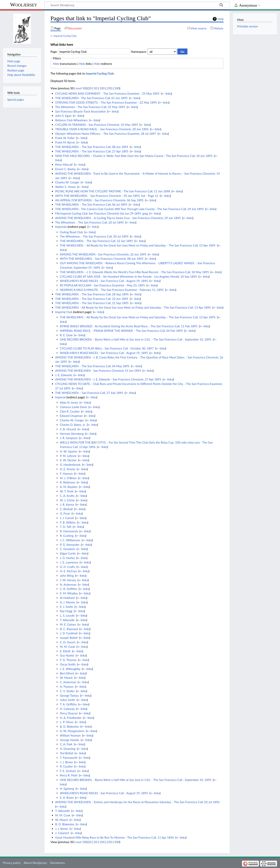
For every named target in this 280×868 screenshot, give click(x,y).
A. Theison (67, 687)
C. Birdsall (66, 509)
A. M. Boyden (69, 487)
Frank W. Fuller (65, 138)
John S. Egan (63, 116)
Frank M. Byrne (65, 142)
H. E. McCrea (68, 571)
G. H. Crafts (67, 567)
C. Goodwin (67, 549)
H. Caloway (67, 709)
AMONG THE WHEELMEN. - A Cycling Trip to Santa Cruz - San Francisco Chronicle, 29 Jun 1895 (118, 218)
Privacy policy (12, 863)
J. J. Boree (66, 762)
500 (117, 88)
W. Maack (66, 678)
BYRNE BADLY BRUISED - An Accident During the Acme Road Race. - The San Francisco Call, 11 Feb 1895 (129, 326)
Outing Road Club (71, 232)
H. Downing (68, 749)
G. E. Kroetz (68, 469)
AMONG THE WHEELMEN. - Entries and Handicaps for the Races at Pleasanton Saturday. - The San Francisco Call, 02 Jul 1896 (137, 802)
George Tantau (69, 695)
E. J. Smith (66, 607)
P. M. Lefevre (68, 456)
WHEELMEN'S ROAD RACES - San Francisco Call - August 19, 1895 (104, 281)
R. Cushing (67, 536)
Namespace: (139, 52)
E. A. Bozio (67, 798)
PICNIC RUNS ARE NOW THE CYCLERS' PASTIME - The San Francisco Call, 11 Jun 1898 (113, 191)
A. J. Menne (67, 602)
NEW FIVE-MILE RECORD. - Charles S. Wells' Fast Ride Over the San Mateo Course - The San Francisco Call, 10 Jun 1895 (134, 156)
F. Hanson (66, 474)
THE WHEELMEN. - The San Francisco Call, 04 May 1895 (92, 366)
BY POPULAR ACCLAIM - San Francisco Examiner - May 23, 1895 (102, 285)
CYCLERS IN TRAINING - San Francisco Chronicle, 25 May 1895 (97, 125)
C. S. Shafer (67, 691)
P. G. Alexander (70, 545)
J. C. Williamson (70, 540)
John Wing (67, 576)
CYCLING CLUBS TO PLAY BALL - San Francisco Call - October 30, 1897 (107, 348)
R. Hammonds (69, 531)
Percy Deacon (69, 713)
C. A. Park (66, 744)
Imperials (61, 227)
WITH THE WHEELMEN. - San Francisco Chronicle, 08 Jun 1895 (102, 259)
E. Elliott (65, 651)
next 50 (81, 88)
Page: (54, 52)
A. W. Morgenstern (72, 731)
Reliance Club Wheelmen (71, 120)
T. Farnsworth (69, 758)
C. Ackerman (68, 682)
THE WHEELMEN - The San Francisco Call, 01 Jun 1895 (91, 98)
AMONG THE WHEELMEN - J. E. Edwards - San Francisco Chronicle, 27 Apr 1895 (108, 379)
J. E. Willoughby (70, 669)
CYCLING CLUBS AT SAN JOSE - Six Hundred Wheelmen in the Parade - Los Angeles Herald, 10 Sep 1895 (128, 276)
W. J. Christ (67, 500)
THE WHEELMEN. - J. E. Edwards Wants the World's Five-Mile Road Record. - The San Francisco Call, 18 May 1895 (134, 272)
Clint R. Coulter (70, 411)
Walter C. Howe (66, 187)
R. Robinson (68, 482)
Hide (56, 64)
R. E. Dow (66, 335)
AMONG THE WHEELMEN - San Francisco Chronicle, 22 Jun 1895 (103, 254)
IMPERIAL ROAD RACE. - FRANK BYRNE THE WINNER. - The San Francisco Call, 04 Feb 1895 (121, 331)
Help (221, 19)
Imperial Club (64, 312)
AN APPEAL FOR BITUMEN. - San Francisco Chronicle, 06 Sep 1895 (99, 200)
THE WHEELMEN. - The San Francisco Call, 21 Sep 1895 (92, 303)
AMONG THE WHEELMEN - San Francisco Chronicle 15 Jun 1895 (98, 371)
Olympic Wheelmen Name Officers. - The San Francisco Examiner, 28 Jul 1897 (106, 134)
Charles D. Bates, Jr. (73, 425)
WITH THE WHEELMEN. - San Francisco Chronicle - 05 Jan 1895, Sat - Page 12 (107, 196)
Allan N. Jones (69, 402)
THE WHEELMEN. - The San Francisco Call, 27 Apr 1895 (92, 151)
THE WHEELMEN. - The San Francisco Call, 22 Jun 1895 (96, 241)
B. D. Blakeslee (69, 726)
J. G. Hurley (67, 558)
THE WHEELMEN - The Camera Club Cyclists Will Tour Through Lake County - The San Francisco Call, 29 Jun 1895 (129, 209)
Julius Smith (68, 700)
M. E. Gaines (68, 624)
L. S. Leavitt (67, 615)
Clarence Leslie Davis (73, 407)
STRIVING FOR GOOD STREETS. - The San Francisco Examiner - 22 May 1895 (106, 102)
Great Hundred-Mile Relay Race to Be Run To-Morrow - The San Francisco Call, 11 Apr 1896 (115, 837)
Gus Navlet (67, 655)
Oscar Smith (68, 664)
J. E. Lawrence (69, 562)
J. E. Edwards (64, 375)
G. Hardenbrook (70, 465)
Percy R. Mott (69, 775)
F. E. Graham (68, 771)
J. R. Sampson (69, 438)
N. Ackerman (68, 585)
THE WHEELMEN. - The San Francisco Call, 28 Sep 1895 (92, 294)
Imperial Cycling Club (65, 36)
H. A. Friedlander (71, 718)
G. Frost (65, 513)
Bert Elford (67, 673)
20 (90, 88)
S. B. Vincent (68, 429)
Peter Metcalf (64, 165)
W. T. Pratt (67, 491)
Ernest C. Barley (66, 169)
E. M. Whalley (69, 593)
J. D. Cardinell (69, 633)
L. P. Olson (67, 722)
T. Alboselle (67, 620)
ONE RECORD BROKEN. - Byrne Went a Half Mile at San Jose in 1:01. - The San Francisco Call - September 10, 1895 (136, 339)
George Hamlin (70, 740)
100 (102, 88)
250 (109, 88)
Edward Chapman (71, 416)
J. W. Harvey (68, 580)
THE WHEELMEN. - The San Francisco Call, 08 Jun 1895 (92, 147)
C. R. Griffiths (69, 589)
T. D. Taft (66, 527)
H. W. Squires (69, 451)
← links (167, 93)
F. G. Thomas (68, 660)
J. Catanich (62, 833)
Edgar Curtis (68, 553)
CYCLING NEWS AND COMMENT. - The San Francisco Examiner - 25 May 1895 (107, 93)
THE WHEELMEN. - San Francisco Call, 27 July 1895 (89, 393)
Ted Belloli (66, 753)
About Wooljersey (35, 863)
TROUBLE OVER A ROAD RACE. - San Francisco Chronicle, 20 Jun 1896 (102, 129)
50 (96, 88)
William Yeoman (70, 735)
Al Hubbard (67, 598)
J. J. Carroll (67, 518)
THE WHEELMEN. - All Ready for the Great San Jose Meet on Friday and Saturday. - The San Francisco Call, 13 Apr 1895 (138, 245)
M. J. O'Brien (68, 478)
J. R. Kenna (67, 504)
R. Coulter (66, 766)
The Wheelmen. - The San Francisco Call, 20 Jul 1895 (90, 222)
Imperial (60, 397)
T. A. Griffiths (68, 704)
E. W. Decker (68, 460)
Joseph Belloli (69, 638)
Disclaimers (57, 863)
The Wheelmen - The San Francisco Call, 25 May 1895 (90, 107)
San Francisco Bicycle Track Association (80, 111)
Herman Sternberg (72, 434)
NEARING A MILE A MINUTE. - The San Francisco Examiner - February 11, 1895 (112, 290)
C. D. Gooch (68, 642)
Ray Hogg (66, 611)
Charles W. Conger (67, 182)
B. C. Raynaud (69, 629)
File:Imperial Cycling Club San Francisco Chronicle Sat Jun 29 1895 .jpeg (102, 213)
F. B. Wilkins (68, 522)
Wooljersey (24, 5)
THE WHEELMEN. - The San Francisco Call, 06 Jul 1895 (91, 204)
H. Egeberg (67, 789)
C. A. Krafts (67, 496)
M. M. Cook (67, 647)
